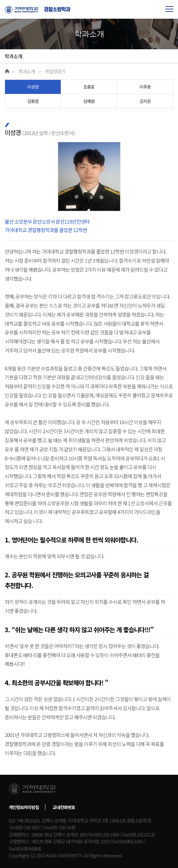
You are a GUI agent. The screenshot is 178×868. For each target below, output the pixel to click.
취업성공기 (55, 71)
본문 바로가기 (0, 0)
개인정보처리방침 (24, 807)
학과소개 (27, 71)
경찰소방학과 (57, 10)
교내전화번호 (64, 807)
